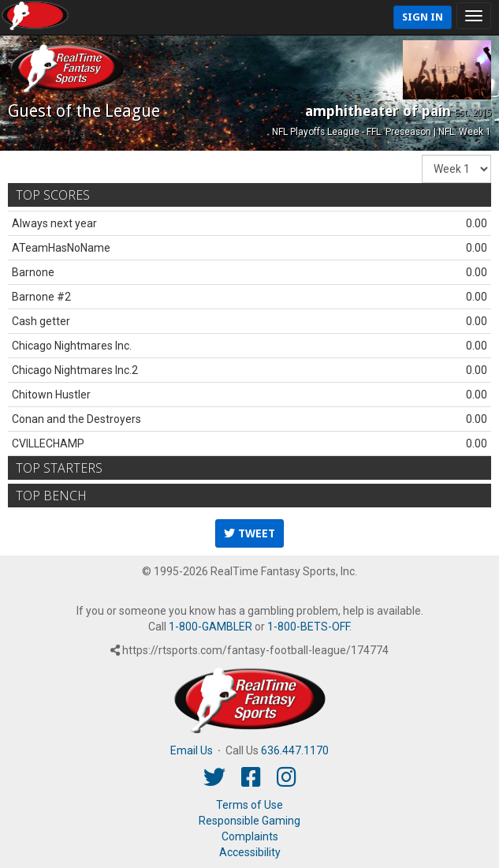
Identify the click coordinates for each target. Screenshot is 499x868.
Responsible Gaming (249, 821)
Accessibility (250, 852)
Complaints (250, 836)
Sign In (423, 17)
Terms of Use (249, 805)
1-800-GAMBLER (210, 627)
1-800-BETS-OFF (308, 627)
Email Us (192, 750)
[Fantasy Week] (456, 169)
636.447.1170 (295, 750)
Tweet (249, 533)
